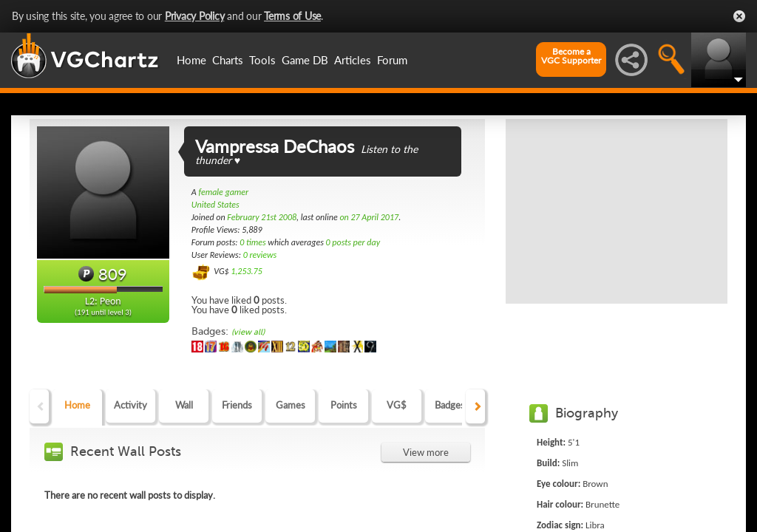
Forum (392, 60)
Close (739, 16)
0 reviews (260, 255)
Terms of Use (292, 16)
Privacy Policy (195, 16)
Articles (353, 60)
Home (191, 60)
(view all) (248, 332)
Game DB (305, 60)
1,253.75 (247, 271)
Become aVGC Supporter (571, 56)
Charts (228, 60)
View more (426, 452)
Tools (262, 60)
